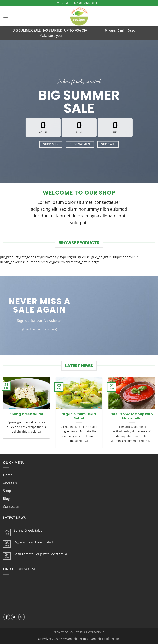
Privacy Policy (64, 632)
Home (8, 475)
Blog (6, 499)
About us (10, 483)
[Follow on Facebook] (7, 617)
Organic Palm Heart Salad (79, 416)
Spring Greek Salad (26, 414)
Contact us (11, 507)
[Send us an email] (21, 617)
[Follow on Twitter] (14, 617)
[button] (5, 16)
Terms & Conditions (90, 632)
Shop (7, 491)
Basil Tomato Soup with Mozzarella (132, 416)
